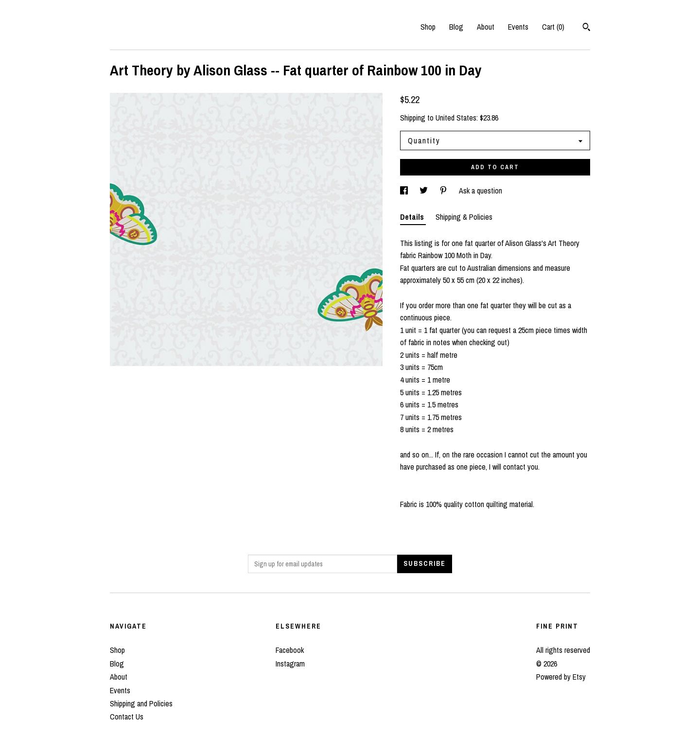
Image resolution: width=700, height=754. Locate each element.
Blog (456, 27)
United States (456, 118)
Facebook (290, 650)
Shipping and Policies (141, 703)
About (486, 27)
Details (413, 217)
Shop (428, 27)
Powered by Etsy (561, 677)
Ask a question (481, 191)
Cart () (553, 27)
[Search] (586, 28)
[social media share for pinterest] (444, 191)
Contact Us (127, 717)
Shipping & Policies (464, 217)
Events (518, 27)
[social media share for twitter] (425, 191)
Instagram (290, 664)
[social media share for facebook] (405, 191)
